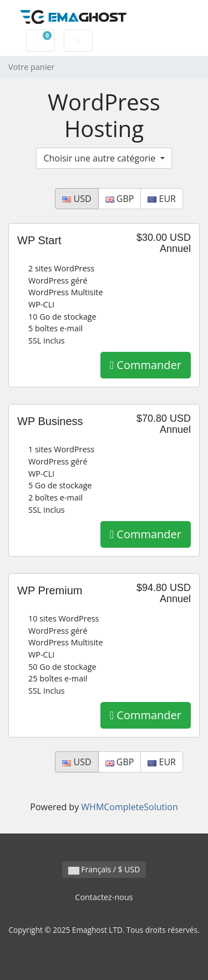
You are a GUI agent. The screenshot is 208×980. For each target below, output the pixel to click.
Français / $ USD (104, 869)
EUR (162, 199)
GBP (120, 199)
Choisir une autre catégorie (100, 158)
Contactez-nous (104, 897)
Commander (146, 365)
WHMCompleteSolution (129, 807)
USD (77, 199)
